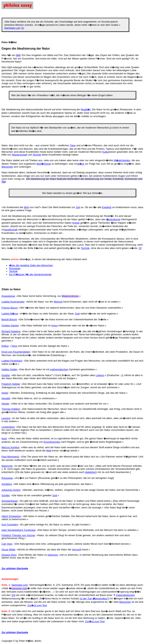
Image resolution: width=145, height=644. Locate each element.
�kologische (113, 219)
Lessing (6, 418)
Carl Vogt (7, 544)
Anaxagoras (8, 296)
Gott (77, 314)
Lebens (100, 375)
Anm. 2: (6, 611)
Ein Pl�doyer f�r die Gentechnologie (30, 274)
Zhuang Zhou (9, 555)
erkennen (53, 555)
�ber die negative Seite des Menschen (31, 265)
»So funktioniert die (13, 207)
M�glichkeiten (122, 160)
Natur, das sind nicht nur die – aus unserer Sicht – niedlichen (36, 145)
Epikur (5, 346)
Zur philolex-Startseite (15, 568)
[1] (23, 28)
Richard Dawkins (11, 331)
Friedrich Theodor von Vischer (18, 535)
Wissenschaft (20, 155)
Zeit (78, 207)
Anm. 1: (6, 585)
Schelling (7, 484)
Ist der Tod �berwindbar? (94, 598)
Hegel (5, 393)
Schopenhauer (10, 501)
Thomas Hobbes (11, 409)
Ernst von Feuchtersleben (16, 352)
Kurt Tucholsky (10, 525)
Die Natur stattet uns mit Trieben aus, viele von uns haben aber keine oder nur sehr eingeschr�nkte (58, 160)
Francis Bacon (10, 308)
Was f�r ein (9, 55)
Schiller (6, 495)
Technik (37, 155)
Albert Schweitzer (11, 516)
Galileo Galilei (9, 369)
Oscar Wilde (8, 549)
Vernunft (76, 549)
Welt (26, 207)
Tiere (73, 145)
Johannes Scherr (11, 490)
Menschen (7, 167)
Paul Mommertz (10, 457)
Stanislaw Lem (12, 28)
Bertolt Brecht (9, 319)
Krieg (54, 325)
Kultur (106, 152)
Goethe (6, 375)
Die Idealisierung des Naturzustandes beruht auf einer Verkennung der (41, 109)
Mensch (58, 302)
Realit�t (86, 109)
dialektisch (91, 472)
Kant (4, 438)
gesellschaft (11, 230)
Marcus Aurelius (10, 447)
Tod (13, 595)
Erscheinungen (52, 442)
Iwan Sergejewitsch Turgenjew (19, 530)
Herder (5, 404)
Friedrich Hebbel (11, 384)
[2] (140, 248)
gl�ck (81, 164)
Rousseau (15, 268)
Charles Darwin (10, 325)
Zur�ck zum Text (37, 605)
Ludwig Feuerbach (12, 361)
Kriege (76, 223)
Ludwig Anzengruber (13, 302)
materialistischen (125, 595)
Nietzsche (7, 466)
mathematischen (59, 369)
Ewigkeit (107, 207)
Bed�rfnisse (44, 164)
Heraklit (6, 398)
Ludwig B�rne (10, 314)
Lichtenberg (8, 427)
